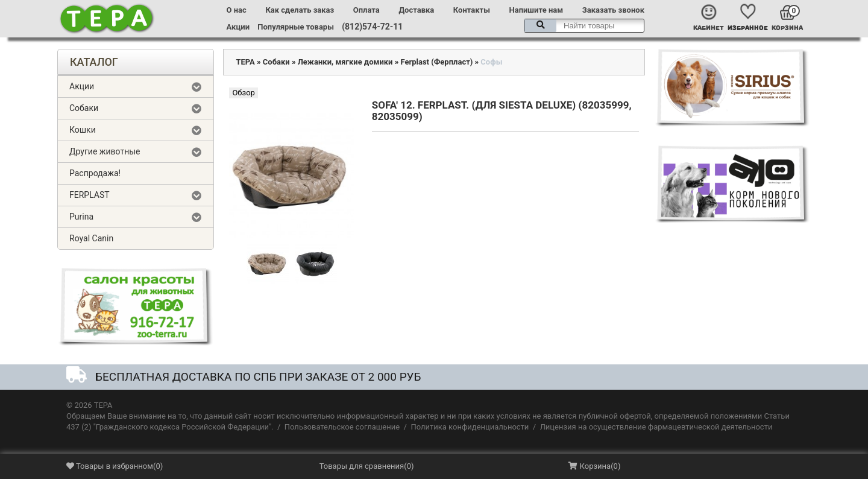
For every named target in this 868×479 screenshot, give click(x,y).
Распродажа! (95, 173)
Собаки (84, 108)
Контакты (472, 10)
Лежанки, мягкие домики (345, 62)
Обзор (243, 93)
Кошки (83, 130)
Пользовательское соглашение (342, 427)
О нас (237, 10)
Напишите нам (536, 10)
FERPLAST (90, 195)
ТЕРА (245, 62)
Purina (81, 217)
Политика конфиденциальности (470, 427)
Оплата (366, 10)
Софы (491, 62)
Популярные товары (296, 27)
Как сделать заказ (300, 10)
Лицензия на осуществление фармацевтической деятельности (656, 427)
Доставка (416, 10)
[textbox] (584, 26)
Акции (238, 27)
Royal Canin (91, 238)
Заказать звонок (613, 10)
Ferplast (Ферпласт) (436, 62)
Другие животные (105, 151)
